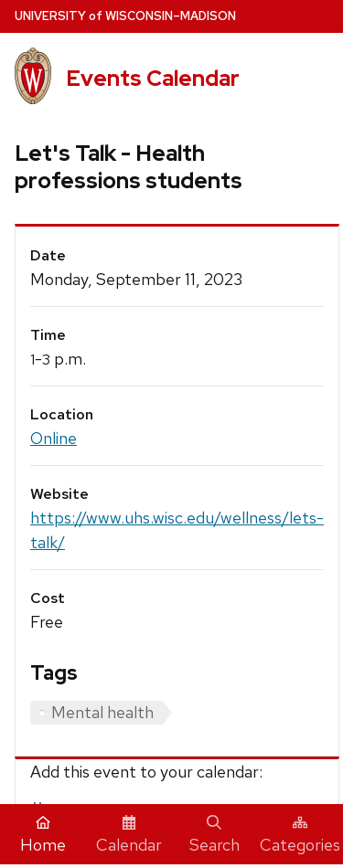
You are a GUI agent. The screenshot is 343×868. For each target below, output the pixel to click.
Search (214, 835)
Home (43, 835)
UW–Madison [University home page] (125, 16)
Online (54, 438)
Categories (300, 835)
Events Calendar (153, 78)
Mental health (102, 712)
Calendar (129, 835)
